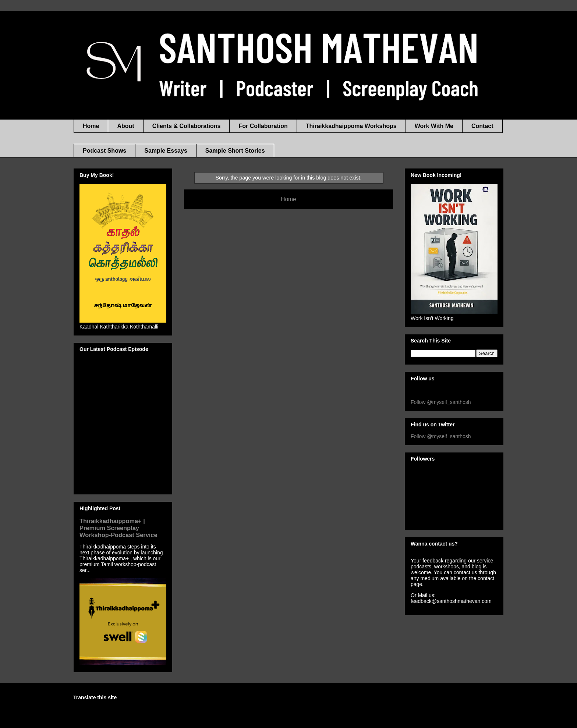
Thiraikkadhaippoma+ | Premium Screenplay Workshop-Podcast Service (118, 528)
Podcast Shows (105, 151)
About (125, 126)
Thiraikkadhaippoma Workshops (351, 126)
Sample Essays (166, 151)
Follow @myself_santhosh (441, 402)
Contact (482, 126)
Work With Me (434, 126)
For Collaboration (263, 126)
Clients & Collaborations (187, 126)
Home (91, 126)
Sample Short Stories (235, 151)
